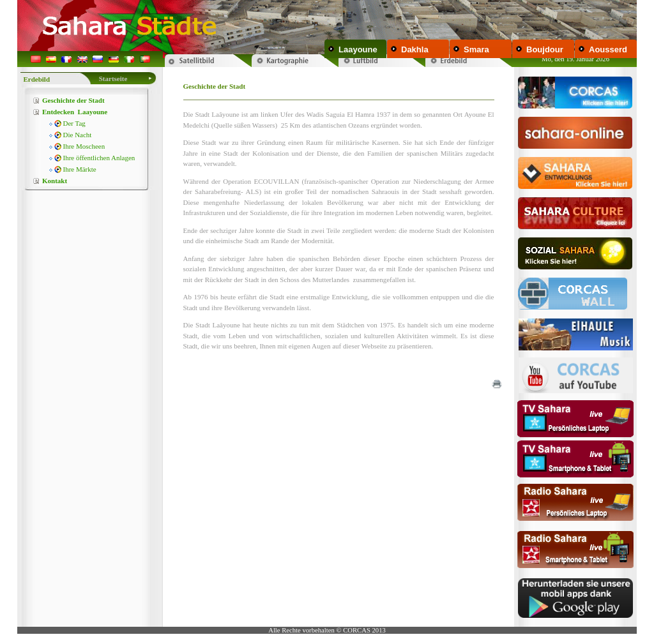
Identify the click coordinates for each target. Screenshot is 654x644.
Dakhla (415, 49)
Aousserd (608, 49)
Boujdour (545, 49)
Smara (476, 49)
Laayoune (358, 49)
